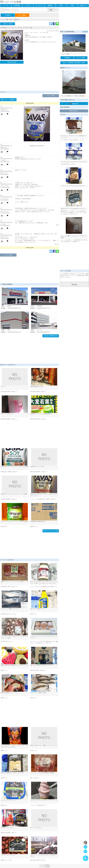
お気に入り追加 (8, 24)
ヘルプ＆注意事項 (44, 865)
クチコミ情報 (81, 58)
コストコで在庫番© (44, 867)
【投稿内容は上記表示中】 (37, 146)
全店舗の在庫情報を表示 (51, 336)
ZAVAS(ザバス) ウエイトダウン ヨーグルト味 (16, 28)
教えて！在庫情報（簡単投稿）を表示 (74, 63)
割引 (61, 5)
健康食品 (16, 20)
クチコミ (28, 5)
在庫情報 (17, 5)
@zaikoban (74, 104)
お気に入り (83, 5)
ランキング (39, 5)
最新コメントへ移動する (8, 100)
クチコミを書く (51, 96)
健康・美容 (9, 20)
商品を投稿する (74, 111)
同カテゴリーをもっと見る (51, 531)
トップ (6, 5)
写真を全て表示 (12, 62)
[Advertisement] (29, 78)
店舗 (72, 5)
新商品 (50, 5)
